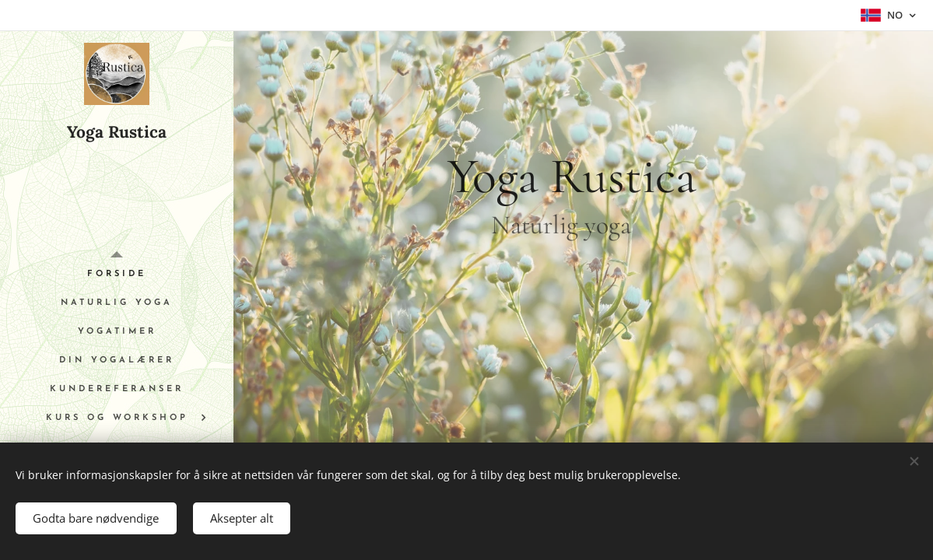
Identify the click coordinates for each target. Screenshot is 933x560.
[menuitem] (117, 274)
